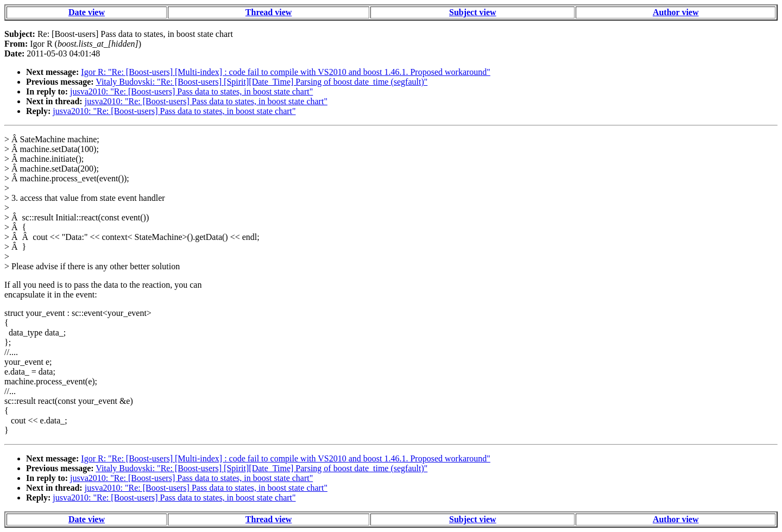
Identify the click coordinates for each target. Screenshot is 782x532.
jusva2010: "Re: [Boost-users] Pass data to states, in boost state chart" (191, 91)
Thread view (269, 12)
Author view (676, 12)
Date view (87, 12)
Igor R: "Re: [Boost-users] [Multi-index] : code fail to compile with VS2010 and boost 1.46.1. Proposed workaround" (286, 72)
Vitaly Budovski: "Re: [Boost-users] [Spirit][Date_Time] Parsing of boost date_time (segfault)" (261, 82)
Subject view (473, 12)
